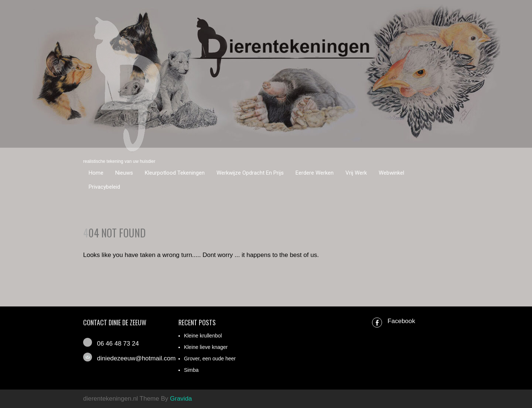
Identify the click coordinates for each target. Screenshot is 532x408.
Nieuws (124, 173)
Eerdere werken (315, 173)
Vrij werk (356, 173)
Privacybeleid (104, 187)
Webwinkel (391, 173)
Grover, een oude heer (210, 359)
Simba (191, 370)
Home (96, 173)
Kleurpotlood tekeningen (175, 173)
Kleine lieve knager (206, 347)
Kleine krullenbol (203, 336)
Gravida (181, 399)
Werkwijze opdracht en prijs (250, 173)
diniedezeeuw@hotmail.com (136, 358)
